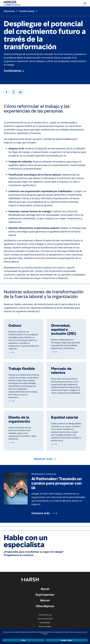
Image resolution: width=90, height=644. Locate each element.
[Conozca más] (44, 513)
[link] (6, 92)
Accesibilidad (45, 623)
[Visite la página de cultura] (24, 352)
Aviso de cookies (45, 627)
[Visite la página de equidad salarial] (66, 444)
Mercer (45, 600)
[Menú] (85, 3)
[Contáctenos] (14, 71)
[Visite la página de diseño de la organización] (24, 442)
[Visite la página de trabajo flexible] (24, 401)
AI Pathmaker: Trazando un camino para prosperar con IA (57, 483)
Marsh (45, 589)
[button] (45, 459)
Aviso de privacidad (45, 619)
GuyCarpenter (45, 595)
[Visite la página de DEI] (66, 352)
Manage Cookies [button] (67, 640)
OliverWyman (45, 606)
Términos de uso (45, 615)
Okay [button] (23, 640)
